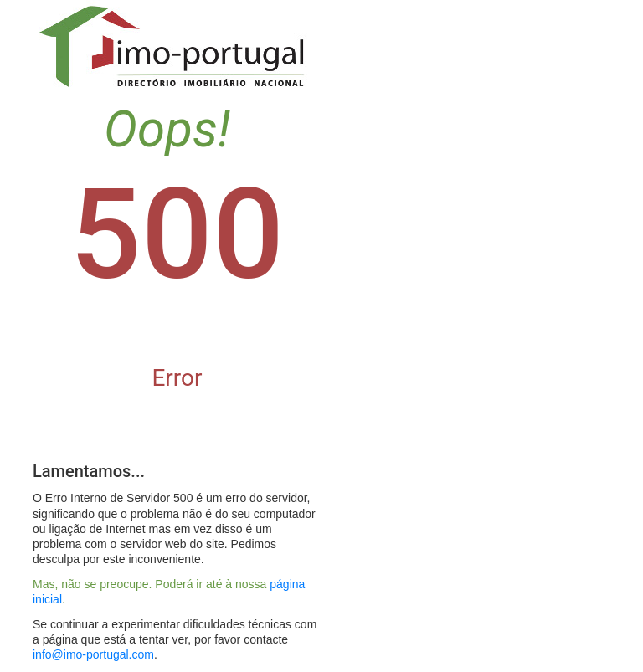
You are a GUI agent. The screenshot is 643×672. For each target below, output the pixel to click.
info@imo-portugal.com (93, 654)
